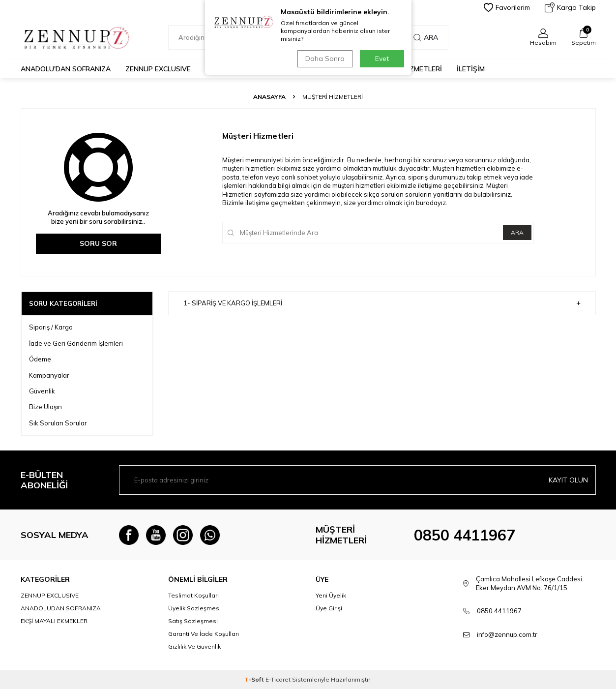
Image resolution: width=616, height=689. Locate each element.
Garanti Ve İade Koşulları (204, 634)
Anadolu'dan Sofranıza (66, 69)
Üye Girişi (329, 608)
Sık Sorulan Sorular (58, 423)
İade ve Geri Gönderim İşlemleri (76, 343)
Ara (426, 37)
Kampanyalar (49, 375)
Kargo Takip (570, 7)
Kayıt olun (568, 480)
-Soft (255, 679)
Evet (382, 59)
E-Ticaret (278, 679)
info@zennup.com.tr (507, 634)
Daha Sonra (325, 59)
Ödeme (40, 359)
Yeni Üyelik (331, 595)
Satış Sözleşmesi (193, 621)
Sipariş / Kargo (51, 327)
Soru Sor (98, 243)
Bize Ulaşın (45, 407)
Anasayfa (269, 97)
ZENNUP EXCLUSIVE (158, 69)
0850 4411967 (465, 535)
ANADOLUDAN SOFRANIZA (61, 608)
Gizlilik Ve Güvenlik (194, 646)
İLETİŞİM (471, 69)
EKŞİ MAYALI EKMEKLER (54, 621)
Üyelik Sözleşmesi (194, 608)
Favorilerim (507, 7)
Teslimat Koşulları (193, 595)
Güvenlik (42, 391)
